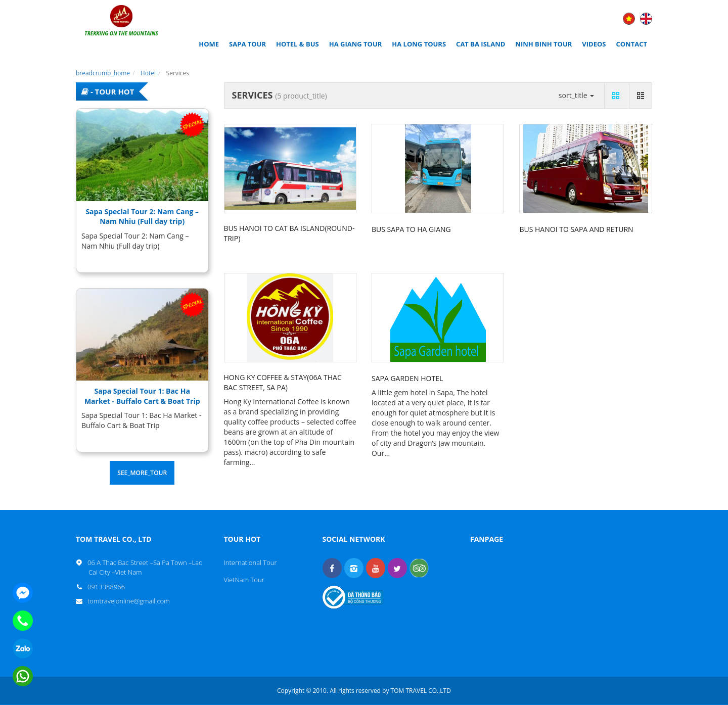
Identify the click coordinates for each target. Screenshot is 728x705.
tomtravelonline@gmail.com (129, 601)
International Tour (251, 562)
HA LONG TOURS (419, 44)
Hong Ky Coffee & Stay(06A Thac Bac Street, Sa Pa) (283, 382)
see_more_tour (142, 473)
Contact (631, 44)
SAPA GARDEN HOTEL (407, 378)
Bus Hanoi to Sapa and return (576, 229)
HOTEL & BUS (298, 44)
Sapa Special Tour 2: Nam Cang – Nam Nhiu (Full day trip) (142, 217)
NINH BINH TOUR (543, 44)
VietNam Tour (244, 580)
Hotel (148, 73)
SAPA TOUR (247, 44)
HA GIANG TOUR (356, 44)
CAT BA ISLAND (481, 44)
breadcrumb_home (103, 73)
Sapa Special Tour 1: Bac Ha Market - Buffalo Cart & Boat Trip (142, 396)
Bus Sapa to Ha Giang (411, 229)
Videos (594, 44)
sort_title (576, 95)
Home (209, 44)
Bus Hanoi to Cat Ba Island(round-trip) (289, 233)
